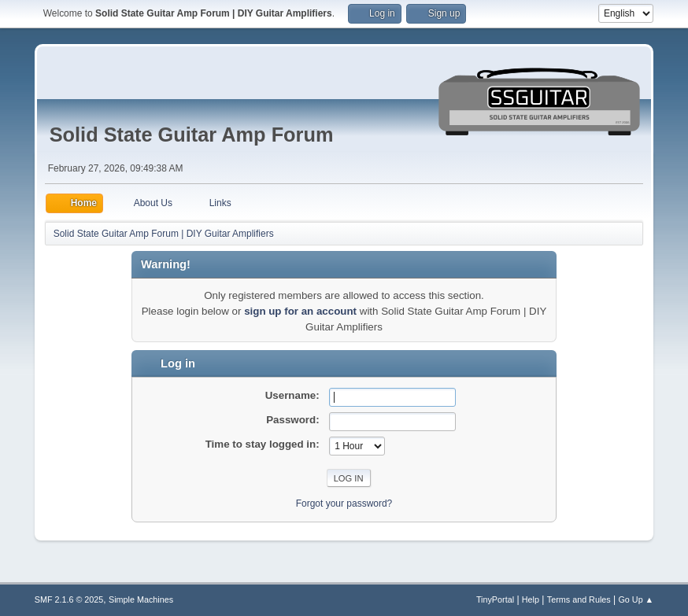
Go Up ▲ (636, 599)
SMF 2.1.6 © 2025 (69, 599)
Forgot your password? (344, 503)
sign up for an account (300, 311)
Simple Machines (141, 599)
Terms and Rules (579, 599)
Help (531, 599)
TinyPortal (495, 599)
